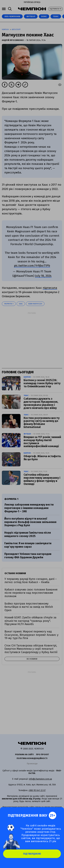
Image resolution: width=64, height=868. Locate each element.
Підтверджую (32, 854)
